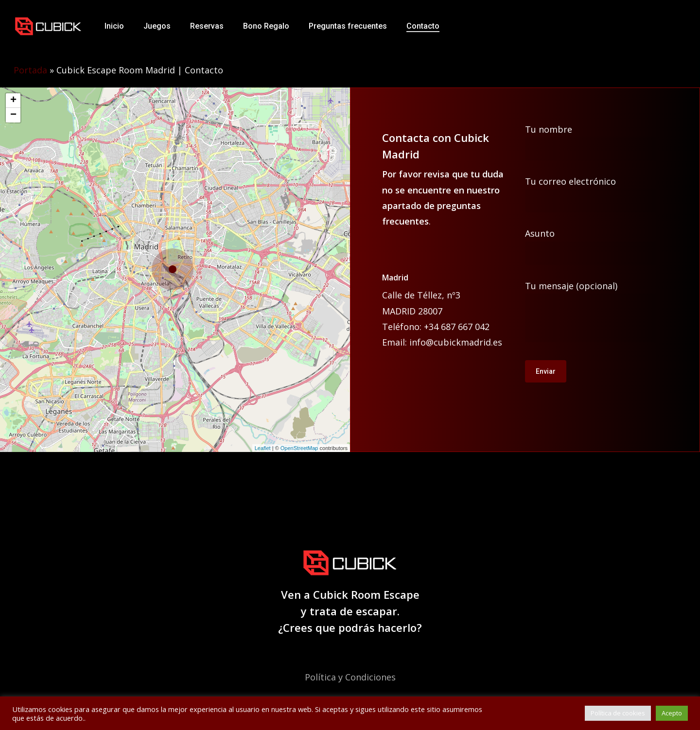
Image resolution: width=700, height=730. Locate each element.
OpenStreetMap (299, 448)
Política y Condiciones (350, 677)
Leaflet (263, 448)
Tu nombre (602, 142)
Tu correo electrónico (602, 194)
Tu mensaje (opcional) (602, 313)
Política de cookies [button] (618, 713)
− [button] (13, 115)
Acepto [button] (672, 713)
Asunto (602, 246)
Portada (30, 70)
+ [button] (13, 101)
